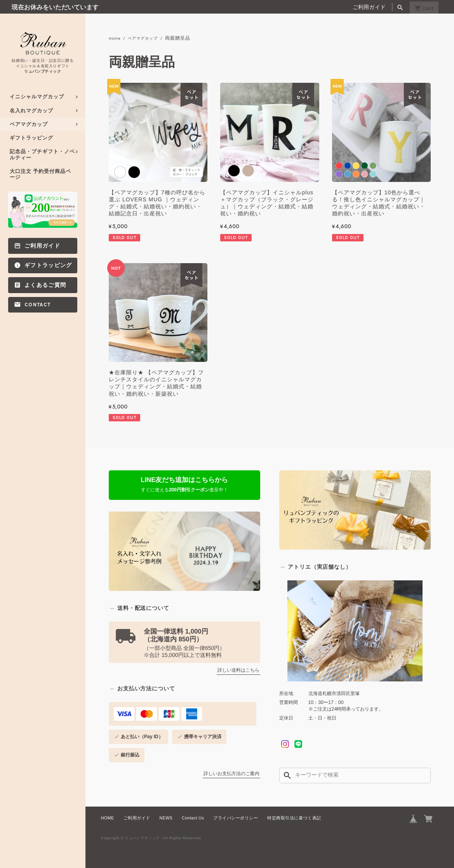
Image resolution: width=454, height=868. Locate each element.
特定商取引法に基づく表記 (294, 818)
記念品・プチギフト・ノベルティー (42, 154)
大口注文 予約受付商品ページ (40, 174)
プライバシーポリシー (236, 818)
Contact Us (193, 818)
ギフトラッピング (31, 138)
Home (116, 38)
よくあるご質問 (45, 285)
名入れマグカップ (31, 111)
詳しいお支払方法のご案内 (231, 774)
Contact (37, 305)
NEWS (166, 818)
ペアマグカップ (29, 124)
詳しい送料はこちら (238, 671)
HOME (108, 818)
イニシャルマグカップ (37, 97)
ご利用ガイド (369, 7)
